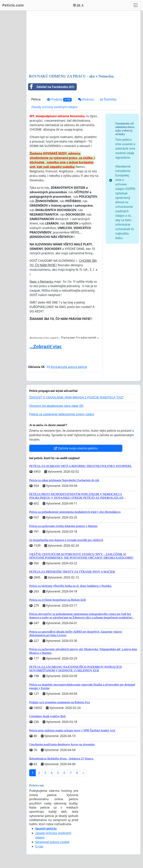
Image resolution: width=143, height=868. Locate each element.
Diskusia (86, 99)
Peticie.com (13, 5)
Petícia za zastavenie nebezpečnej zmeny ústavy (62, 414)
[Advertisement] (83, 43)
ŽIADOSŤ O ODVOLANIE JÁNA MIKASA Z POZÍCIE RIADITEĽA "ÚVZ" (77, 397)
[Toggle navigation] (136, 5)
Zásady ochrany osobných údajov (54, 107)
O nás (39, 846)
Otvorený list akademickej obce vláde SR (56, 406)
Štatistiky (108, 99)
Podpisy (59, 99)
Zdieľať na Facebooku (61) (51, 87)
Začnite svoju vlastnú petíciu (76, 448)
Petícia (36, 99)
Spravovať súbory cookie (52, 842)
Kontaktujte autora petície (67, 367)
